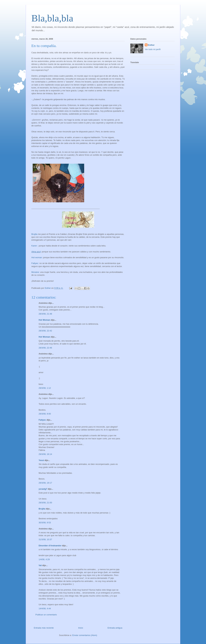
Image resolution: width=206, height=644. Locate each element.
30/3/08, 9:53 (45, 523)
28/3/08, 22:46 (45, 348)
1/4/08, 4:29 (44, 559)
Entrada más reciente (44, 628)
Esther (151, 45)
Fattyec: (35, 263)
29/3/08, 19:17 (45, 483)
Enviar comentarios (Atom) (85, 635)
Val (40, 565)
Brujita (34, 234)
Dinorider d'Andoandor (50, 546)
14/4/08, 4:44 (45, 609)
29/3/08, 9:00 (45, 414)
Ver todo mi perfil (153, 49)
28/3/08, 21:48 (45, 314)
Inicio (81, 628)
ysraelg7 (43, 489)
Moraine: (35, 272)
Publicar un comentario (46, 615)
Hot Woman (44, 320)
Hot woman (37, 257)
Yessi (41, 460)
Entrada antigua (115, 628)
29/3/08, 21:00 (45, 503)
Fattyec (42, 420)
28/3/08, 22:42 (45, 331)
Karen (34, 246)
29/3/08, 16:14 (45, 454)
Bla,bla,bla (52, 18)
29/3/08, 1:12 (45, 388)
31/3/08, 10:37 (45, 539)
